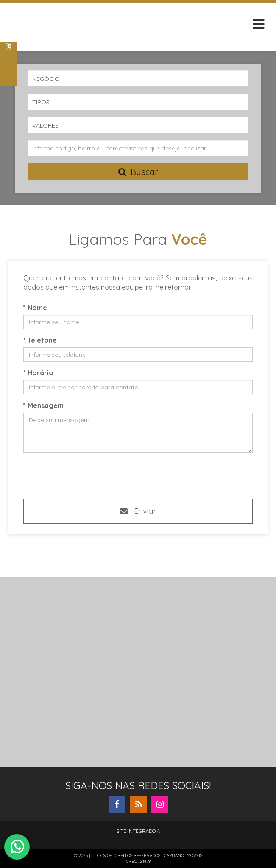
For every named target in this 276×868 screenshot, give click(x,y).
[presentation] (132, 475)
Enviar (138, 511)
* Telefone (40, 340)
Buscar (138, 172)
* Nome (35, 308)
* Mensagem (43, 405)
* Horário (38, 373)
